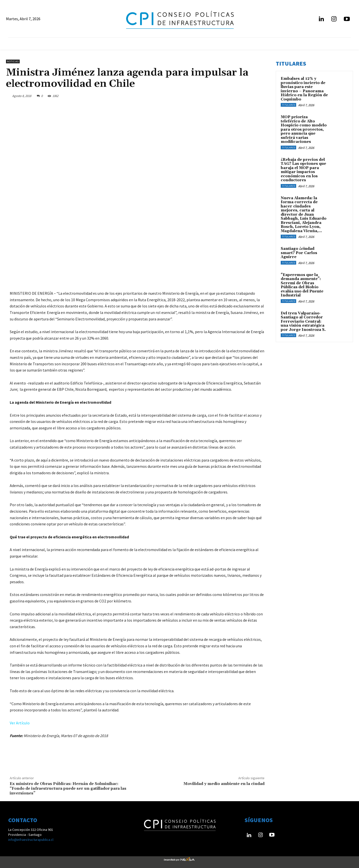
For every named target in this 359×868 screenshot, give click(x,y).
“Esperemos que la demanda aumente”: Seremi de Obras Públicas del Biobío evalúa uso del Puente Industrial (302, 285)
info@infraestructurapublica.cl (31, 840)
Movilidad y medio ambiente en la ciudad (224, 784)
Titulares (288, 105)
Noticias (13, 61)
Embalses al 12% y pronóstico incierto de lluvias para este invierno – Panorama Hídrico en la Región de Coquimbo (304, 89)
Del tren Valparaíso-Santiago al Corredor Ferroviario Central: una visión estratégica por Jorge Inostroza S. (303, 322)
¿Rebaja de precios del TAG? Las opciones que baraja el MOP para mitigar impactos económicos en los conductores (303, 170)
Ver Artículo (20, 723)
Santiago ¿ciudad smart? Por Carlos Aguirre (299, 253)
